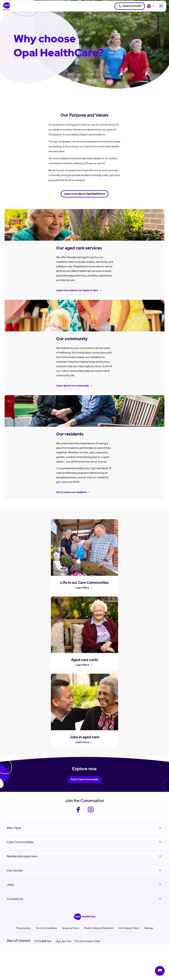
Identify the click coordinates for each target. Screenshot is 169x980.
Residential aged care (22, 859)
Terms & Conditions (46, 931)
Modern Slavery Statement (99, 931)
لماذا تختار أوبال (63, 944)
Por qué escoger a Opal (87, 944)
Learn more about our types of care (77, 290)
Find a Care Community (84, 782)
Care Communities (20, 845)
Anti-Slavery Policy (129, 931)
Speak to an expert (130, 6)
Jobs (10, 887)
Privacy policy (23, 931)
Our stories (15, 873)
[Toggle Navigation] (161, 6)
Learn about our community (73, 385)
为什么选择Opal (43, 944)
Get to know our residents (71, 492)
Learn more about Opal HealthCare (85, 194)
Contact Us (15, 902)
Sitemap (149, 931)
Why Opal (14, 831)
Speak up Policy (71, 931)
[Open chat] (160, 971)
